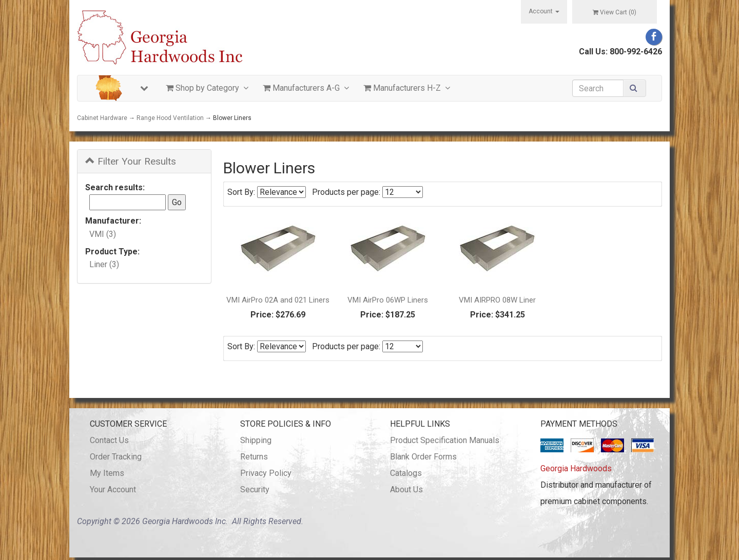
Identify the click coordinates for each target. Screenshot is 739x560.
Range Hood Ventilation (170, 118)
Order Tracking (116, 457)
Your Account (113, 489)
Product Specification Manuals (445, 440)
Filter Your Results (131, 161)
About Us (406, 489)
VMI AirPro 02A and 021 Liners (278, 300)
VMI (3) (103, 234)
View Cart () (615, 12)
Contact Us (109, 440)
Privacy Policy (266, 473)
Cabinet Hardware (102, 118)
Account (544, 11)
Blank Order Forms (423, 457)
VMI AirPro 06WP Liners (388, 300)
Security (255, 489)
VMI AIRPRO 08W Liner (497, 300)
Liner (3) (104, 264)
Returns (254, 457)
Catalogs (406, 473)
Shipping (256, 440)
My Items (107, 473)
